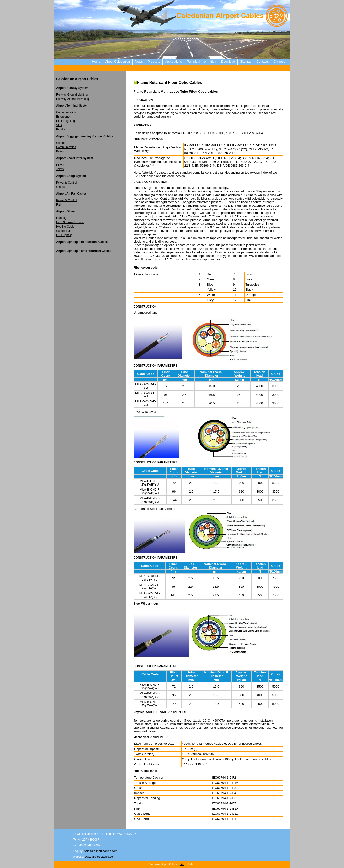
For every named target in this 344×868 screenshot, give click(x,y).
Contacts (262, 62)
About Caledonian (118, 62)
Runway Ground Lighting (72, 95)
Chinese (279, 62)
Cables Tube (64, 231)
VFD (59, 125)
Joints (60, 169)
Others (60, 187)
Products (154, 62)
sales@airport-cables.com (101, 851)
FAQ (182, 864)
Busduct (61, 130)
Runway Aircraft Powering (73, 99)
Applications (173, 62)
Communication (66, 112)
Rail (59, 205)
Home (96, 62)
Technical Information (202, 62)
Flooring (61, 218)
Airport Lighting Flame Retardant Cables (84, 251)
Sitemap (246, 62)
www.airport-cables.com (100, 857)
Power (60, 152)
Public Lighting (65, 121)
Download (228, 62)
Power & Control (67, 183)
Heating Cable (65, 227)
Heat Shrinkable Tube (70, 222)
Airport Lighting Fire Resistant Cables (82, 242)
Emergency (63, 117)
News (139, 62)
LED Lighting (64, 235)
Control (61, 143)
